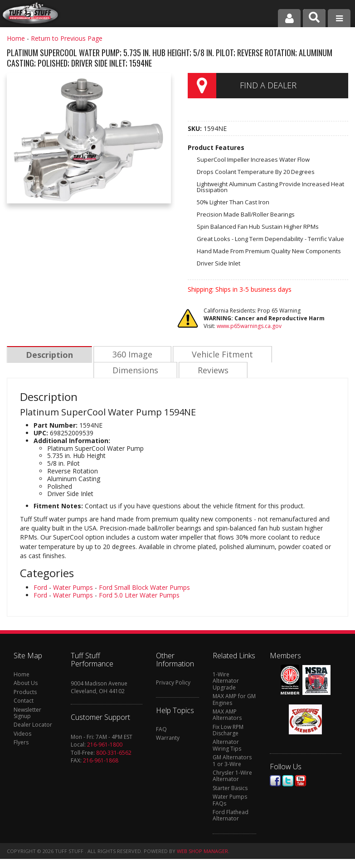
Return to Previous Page (67, 38)
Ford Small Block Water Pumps (144, 588)
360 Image (131, 355)
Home (16, 38)
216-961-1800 (105, 745)
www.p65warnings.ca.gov (249, 326)
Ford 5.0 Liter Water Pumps (139, 596)
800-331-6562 (114, 754)
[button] (314, 18)
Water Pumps (73, 588)
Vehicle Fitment (220, 355)
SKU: (196, 128)
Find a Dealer (268, 85)
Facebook (275, 782)
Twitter (288, 782)
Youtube (301, 782)
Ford (40, 588)
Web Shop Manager (202, 852)
